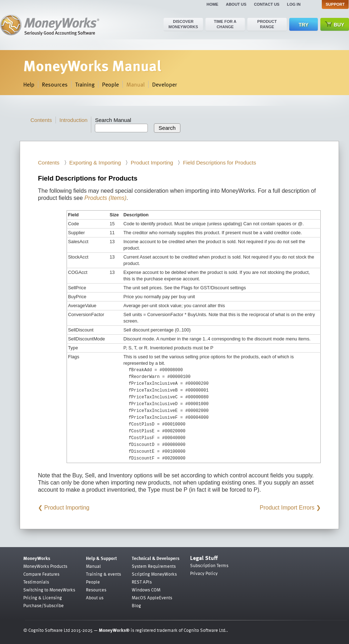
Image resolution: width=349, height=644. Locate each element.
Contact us (266, 4)
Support (335, 4)
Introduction (73, 120)
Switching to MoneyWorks (49, 590)
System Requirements (154, 566)
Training (85, 84)
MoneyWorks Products (45, 566)
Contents (41, 120)
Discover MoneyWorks (183, 24)
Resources (55, 84)
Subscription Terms (209, 565)
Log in (294, 4)
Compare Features (41, 574)
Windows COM (146, 590)
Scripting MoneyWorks (154, 574)
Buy (335, 24)
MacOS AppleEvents (152, 598)
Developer (164, 84)
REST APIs (142, 582)
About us (236, 4)
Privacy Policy (204, 573)
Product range (267, 24)
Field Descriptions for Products (219, 163)
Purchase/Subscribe (43, 605)
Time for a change (225, 24)
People (110, 84)
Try (303, 25)
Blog (136, 605)
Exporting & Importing (95, 163)
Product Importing (152, 163)
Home (212, 4)
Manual (135, 84)
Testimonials (36, 582)
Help (29, 84)
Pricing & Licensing (43, 598)
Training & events (103, 574)
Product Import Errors (287, 508)
